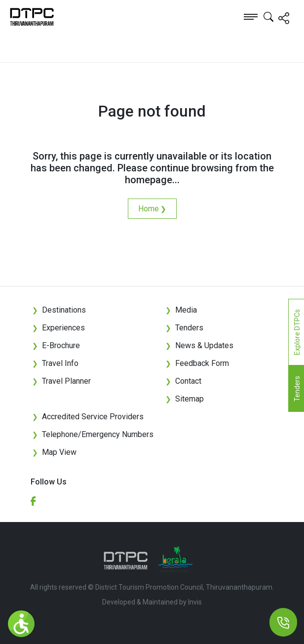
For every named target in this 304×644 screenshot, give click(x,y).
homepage (149, 180)
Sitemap (185, 399)
